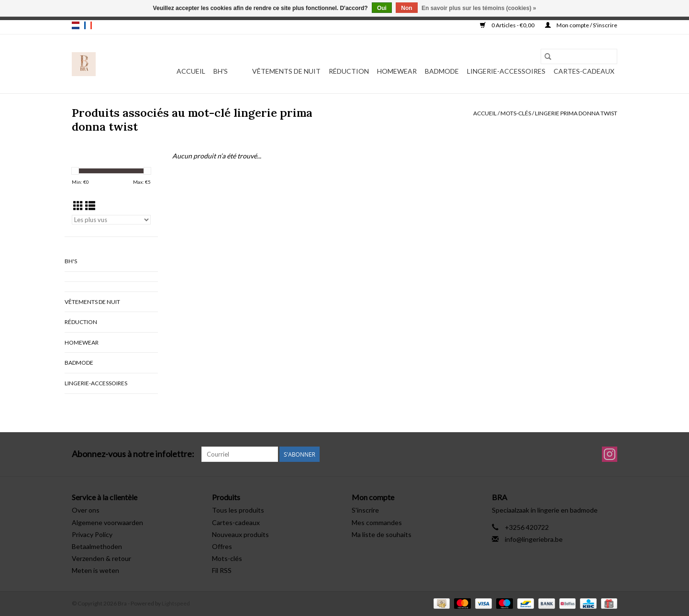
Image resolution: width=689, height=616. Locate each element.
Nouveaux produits (240, 534)
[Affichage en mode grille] (78, 206)
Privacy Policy (92, 534)
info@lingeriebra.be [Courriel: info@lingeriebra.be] (534, 539)
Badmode (442, 71)
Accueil (191, 71)
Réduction (349, 71)
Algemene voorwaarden (107, 522)
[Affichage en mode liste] (90, 206)
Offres (222, 546)
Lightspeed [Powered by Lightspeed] (176, 603)
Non (406, 8)
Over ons (86, 510)
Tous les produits (238, 510)
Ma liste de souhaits (382, 534)
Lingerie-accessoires (506, 71)
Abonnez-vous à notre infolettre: (133, 454)
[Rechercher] (579, 56)
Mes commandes (377, 522)
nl (76, 25)
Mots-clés (516, 113)
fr (88, 25)
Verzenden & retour (101, 558)
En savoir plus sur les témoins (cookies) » (479, 8)
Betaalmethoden (97, 546)
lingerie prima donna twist (576, 113)
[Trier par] (111, 220)
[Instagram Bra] (610, 454)
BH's (221, 71)
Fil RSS (222, 570)
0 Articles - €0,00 (508, 25)
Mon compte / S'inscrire (581, 25)
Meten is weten (95, 570)
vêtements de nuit (286, 71)
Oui (382, 8)
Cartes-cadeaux (584, 71)
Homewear (397, 71)
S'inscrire (365, 510)
